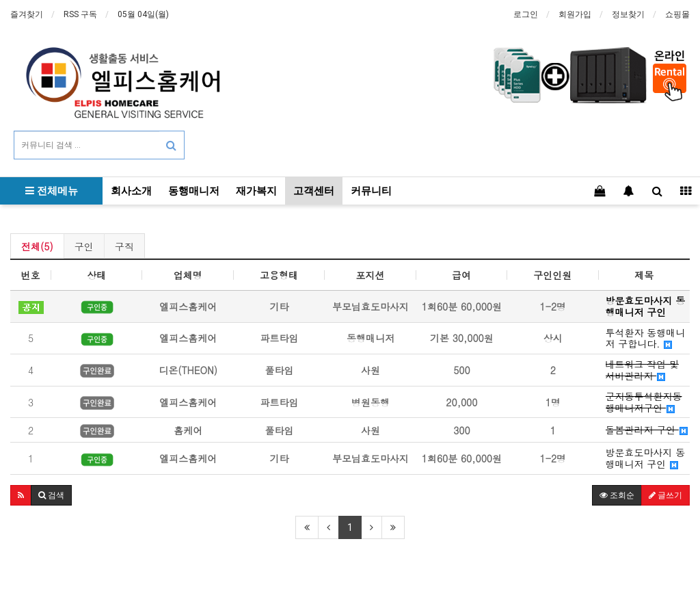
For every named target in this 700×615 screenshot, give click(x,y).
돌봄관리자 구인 (647, 430)
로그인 (526, 14)
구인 (84, 246)
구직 (124, 246)
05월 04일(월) (143, 14)
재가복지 (256, 191)
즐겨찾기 (27, 14)
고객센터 (314, 191)
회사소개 (131, 191)
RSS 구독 (80, 14)
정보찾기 (628, 14)
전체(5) (37, 246)
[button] (21, 495)
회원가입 (575, 14)
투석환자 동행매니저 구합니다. (646, 339)
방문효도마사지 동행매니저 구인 (646, 458)
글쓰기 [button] (665, 495)
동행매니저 (194, 191)
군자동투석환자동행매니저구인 (644, 402)
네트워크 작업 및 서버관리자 (642, 370)
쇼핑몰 (677, 14)
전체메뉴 (52, 191)
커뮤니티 (371, 191)
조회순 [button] (617, 495)
